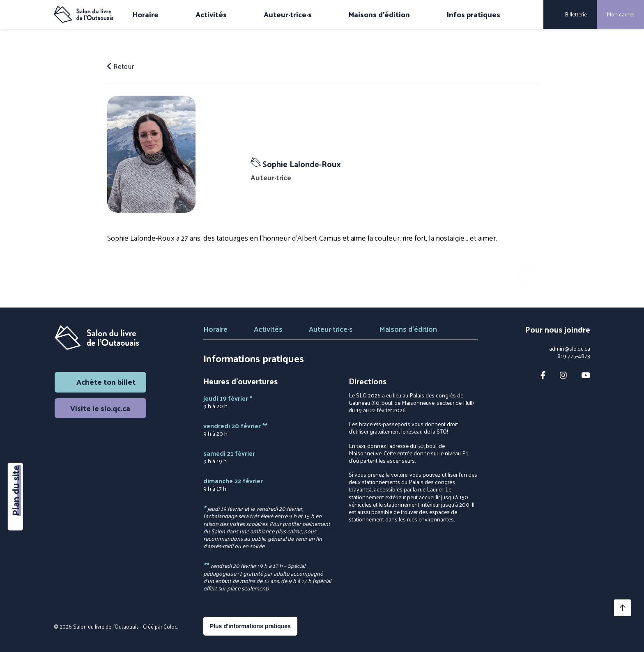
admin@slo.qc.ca (570, 349)
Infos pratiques (474, 14)
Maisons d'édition (379, 14)
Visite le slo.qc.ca (100, 408)
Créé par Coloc (160, 626)
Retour (121, 66)
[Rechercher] (531, 14)
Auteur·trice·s (288, 14)
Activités (211, 14)
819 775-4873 (574, 356)
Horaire (146, 14)
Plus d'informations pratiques (250, 626)
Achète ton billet (100, 382)
